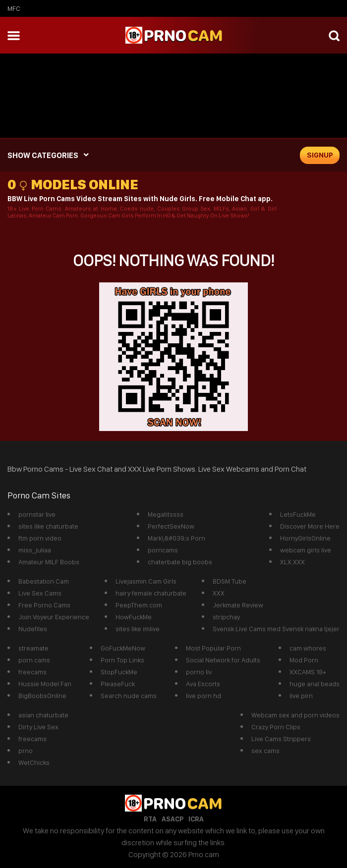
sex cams (265, 751)
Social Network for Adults (223, 660)
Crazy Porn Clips (276, 727)
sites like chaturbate (48, 526)
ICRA (196, 819)
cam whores (308, 648)
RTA (150, 819)
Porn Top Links (122, 660)
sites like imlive (138, 629)
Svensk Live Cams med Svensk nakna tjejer (276, 629)
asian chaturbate (43, 715)
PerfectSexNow (171, 526)
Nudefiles (33, 629)
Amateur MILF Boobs (49, 562)
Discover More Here (310, 526)
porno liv (199, 672)
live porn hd (203, 696)
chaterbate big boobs (180, 562)
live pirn (301, 696)
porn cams (34, 660)
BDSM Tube (230, 581)
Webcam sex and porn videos (295, 715)
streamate (33, 648)
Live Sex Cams (40, 593)
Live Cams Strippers (281, 739)
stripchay (226, 617)
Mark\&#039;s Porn (176, 538)
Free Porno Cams (44, 605)
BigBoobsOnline (42, 696)
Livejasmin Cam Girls (146, 581)
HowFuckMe (134, 617)
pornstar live (37, 514)
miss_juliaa (35, 550)
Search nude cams (129, 696)
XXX (219, 593)
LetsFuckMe (298, 514)
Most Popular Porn (213, 648)
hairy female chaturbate (151, 593)
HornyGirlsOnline (305, 538)
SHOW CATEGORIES (43, 155)
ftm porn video (40, 538)
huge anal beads (315, 684)
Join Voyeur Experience (54, 617)
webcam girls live (306, 550)
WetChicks (34, 762)
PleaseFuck (118, 684)
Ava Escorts (203, 684)
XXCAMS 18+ (308, 672)
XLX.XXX (292, 562)
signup (320, 155)
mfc (14, 8)
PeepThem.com (139, 605)
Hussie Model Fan (45, 684)
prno (26, 751)
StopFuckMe (119, 672)
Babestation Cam (44, 581)
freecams (32, 672)
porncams (163, 550)
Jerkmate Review (238, 605)
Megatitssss (166, 514)
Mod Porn (304, 660)
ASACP (173, 819)
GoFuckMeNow (123, 648)
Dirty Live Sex (38, 727)
